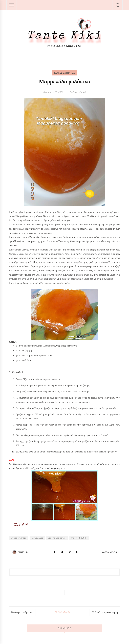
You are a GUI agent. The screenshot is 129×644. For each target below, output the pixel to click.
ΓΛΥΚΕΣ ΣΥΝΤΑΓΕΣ (65, 73)
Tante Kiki (23, 552)
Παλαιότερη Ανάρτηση (105, 612)
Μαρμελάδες (37, 538)
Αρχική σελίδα (62, 612)
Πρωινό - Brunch (79, 538)
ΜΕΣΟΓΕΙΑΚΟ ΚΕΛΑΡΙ (57, 538)
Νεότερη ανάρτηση (22, 612)
